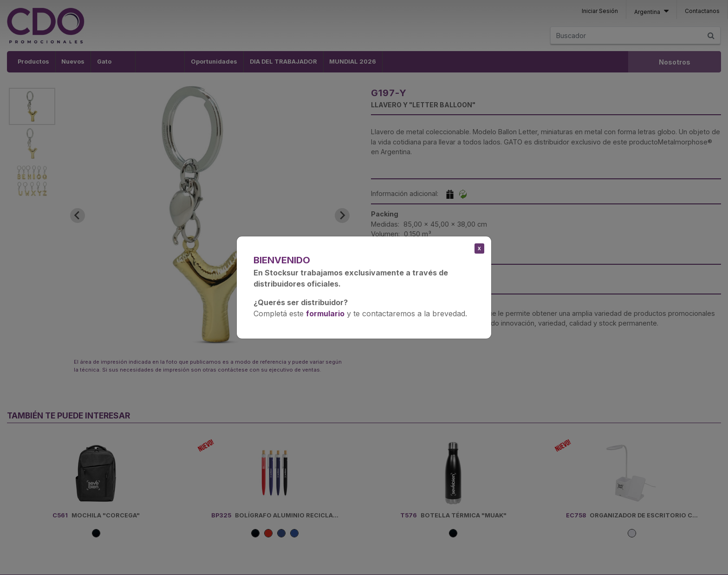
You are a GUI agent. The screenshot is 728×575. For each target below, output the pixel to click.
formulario (325, 314)
